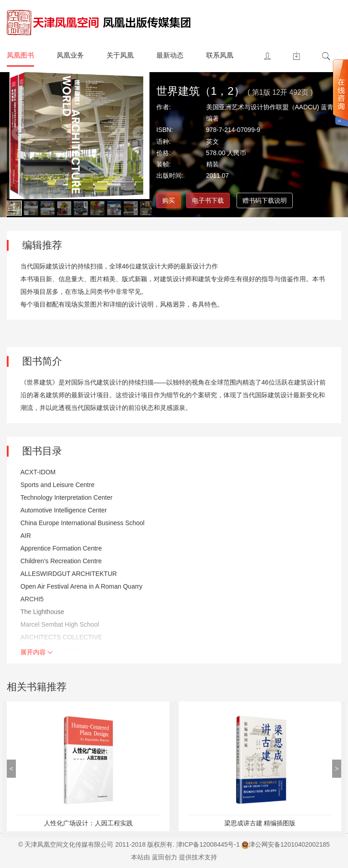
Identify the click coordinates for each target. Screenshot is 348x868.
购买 (169, 200)
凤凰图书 (20, 55)
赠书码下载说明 (265, 200)
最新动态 (170, 55)
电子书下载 (208, 200)
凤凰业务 (70, 55)
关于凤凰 (120, 55)
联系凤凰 (220, 55)
